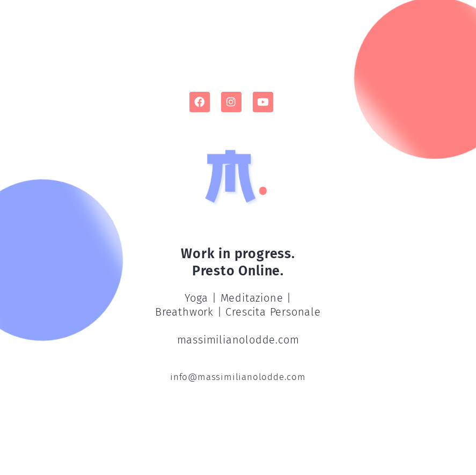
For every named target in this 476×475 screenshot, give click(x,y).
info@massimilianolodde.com (238, 377)
